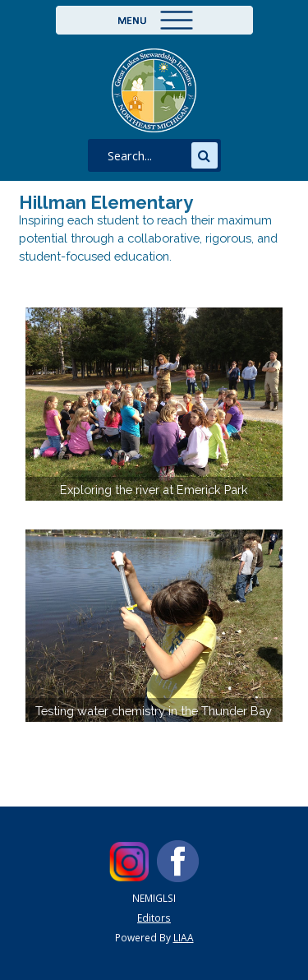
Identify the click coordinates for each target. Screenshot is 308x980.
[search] (147, 155)
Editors (154, 918)
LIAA (184, 937)
